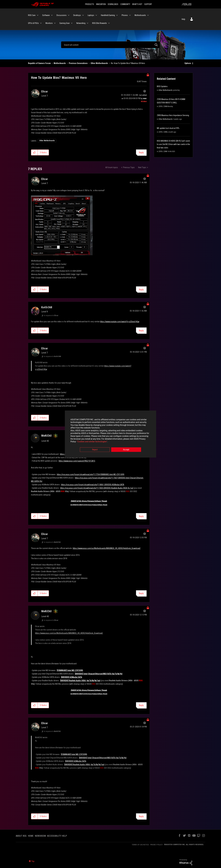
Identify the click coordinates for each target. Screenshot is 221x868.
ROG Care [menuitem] (32, 15)
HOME (31, 836)
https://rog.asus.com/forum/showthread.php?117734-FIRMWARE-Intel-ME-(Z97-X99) (91, 474)
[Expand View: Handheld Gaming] (117, 15)
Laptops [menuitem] (91, 15)
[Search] (111, 45)
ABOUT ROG (21, 836)
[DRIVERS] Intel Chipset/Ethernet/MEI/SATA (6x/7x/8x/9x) (99, 674)
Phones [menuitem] (125, 15)
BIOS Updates (162, 86)
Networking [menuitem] (81, 23)
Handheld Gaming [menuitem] (108, 15)
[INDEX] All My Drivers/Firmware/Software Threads (89, 501)
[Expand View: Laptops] (96, 15)
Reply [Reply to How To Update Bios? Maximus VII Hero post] (141, 153)
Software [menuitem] (46, 15)
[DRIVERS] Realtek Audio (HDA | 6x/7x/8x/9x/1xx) (80, 681)
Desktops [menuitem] (77, 15)
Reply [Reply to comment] (141, 290)
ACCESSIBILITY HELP (57, 836)
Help (183, 19)
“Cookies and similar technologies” (92, 442)
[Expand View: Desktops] (83, 15)
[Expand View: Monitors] (55, 23)
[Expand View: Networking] (88, 23)
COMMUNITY (125, 4)
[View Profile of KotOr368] (47, 307)
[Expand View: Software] (52, 15)
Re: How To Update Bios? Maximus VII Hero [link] (128, 63)
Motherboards (60, 63)
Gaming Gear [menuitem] (65, 23)
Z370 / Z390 (163, 106)
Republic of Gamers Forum (39, 63)
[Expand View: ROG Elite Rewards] (109, 23)
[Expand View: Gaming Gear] (72, 23)
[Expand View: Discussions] (69, 15)
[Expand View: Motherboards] (148, 15)
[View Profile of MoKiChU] (46, 436)
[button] (34, 152)
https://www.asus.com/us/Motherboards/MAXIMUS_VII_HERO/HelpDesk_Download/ (107, 548)
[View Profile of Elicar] (45, 91)
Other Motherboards (99, 63)
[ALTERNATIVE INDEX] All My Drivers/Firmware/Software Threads (89, 505)
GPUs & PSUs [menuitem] (33, 23)
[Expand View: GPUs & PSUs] (41, 23)
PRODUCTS (90, 4)
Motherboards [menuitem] (140, 15)
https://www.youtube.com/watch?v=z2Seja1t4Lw (120, 322)
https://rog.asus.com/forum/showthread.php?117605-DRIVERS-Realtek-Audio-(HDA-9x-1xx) (97, 488)
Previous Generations (78, 63)
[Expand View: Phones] (130, 15)
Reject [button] (95, 450)
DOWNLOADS (113, 4)
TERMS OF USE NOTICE (140, 845)
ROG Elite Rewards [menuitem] (100, 23)
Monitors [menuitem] (49, 23)
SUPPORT (148, 4)
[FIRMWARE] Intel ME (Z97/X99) (70, 670)
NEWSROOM (40, 836)
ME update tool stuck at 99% (168, 128)
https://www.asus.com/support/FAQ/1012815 (77, 461)
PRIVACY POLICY (156, 845)
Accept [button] (126, 450)
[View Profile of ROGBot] (144, 101)
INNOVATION (101, 4)
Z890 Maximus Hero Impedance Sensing (173, 115)
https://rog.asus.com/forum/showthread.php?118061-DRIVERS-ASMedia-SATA (93, 485)
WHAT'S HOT (137, 4)
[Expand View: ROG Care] (38, 15)
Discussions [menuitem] (62, 15)
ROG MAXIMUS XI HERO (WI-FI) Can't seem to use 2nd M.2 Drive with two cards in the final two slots (173, 144)
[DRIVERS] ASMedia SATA (72, 677)
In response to (51, 315)
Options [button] (188, 63)
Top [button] (33, 861)
